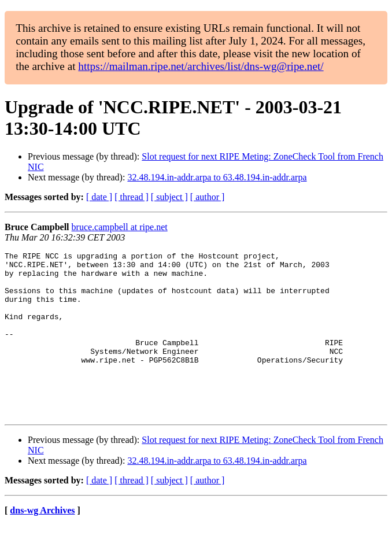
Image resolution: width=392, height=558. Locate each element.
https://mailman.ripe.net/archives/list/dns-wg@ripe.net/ (201, 66)
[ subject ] (169, 197)
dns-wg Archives (42, 543)
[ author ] (208, 197)
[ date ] (99, 197)
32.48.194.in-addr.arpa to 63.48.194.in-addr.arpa (217, 177)
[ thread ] (132, 197)
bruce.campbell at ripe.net (120, 227)
